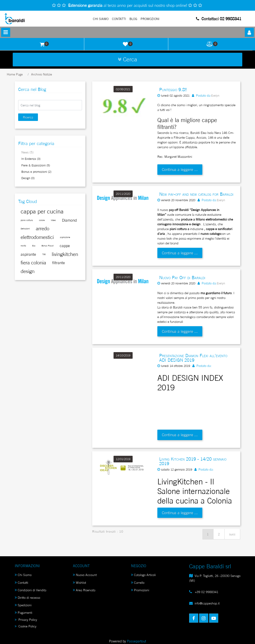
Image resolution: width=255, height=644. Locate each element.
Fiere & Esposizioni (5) (36, 165)
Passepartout (136, 641)
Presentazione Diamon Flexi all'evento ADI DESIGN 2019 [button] (193, 358)
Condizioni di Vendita (31, 590)
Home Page (15, 74)
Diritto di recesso (27, 598)
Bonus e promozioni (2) (36, 172)
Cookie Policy (26, 626)
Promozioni (140, 590)
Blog (133, 19)
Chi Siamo (101, 19)
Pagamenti (24, 613)
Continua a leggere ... (180, 169)
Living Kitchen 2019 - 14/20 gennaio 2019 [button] (193, 461)
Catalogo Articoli (143, 575)
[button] (249, 32)
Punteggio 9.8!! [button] (173, 90)
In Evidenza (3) (31, 159)
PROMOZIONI (150, 19)
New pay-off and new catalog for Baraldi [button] (196, 194)
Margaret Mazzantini (178, 157)
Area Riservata (84, 590)
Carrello (138, 583)
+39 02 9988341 (206, 592)
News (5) (27, 152)
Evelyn (215, 95)
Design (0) (28, 178)
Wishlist (79, 583)
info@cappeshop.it (207, 603)
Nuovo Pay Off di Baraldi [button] (182, 278)
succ (232, 534)
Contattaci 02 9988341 (219, 19)
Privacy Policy (26, 620)
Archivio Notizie (42, 74)
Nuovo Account (85, 575)
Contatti (119, 19)
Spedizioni (23, 605)
